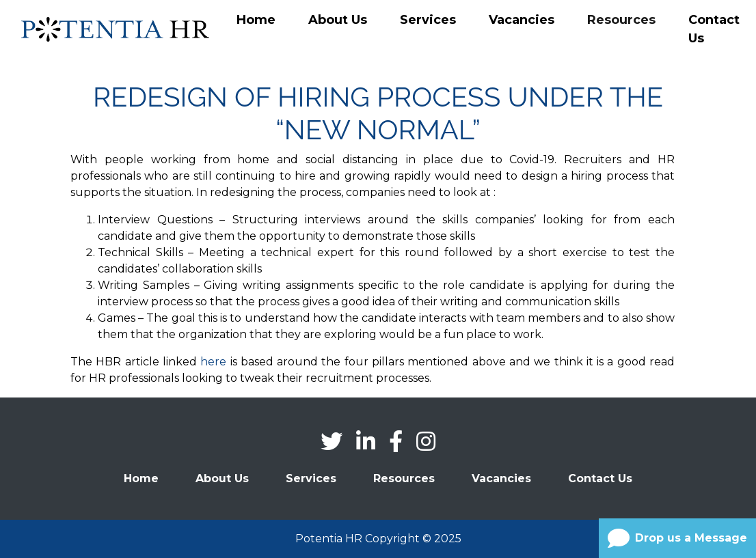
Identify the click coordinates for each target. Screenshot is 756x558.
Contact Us (714, 29)
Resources (621, 20)
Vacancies (522, 20)
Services (428, 20)
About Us (338, 20)
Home (256, 20)
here (213, 362)
